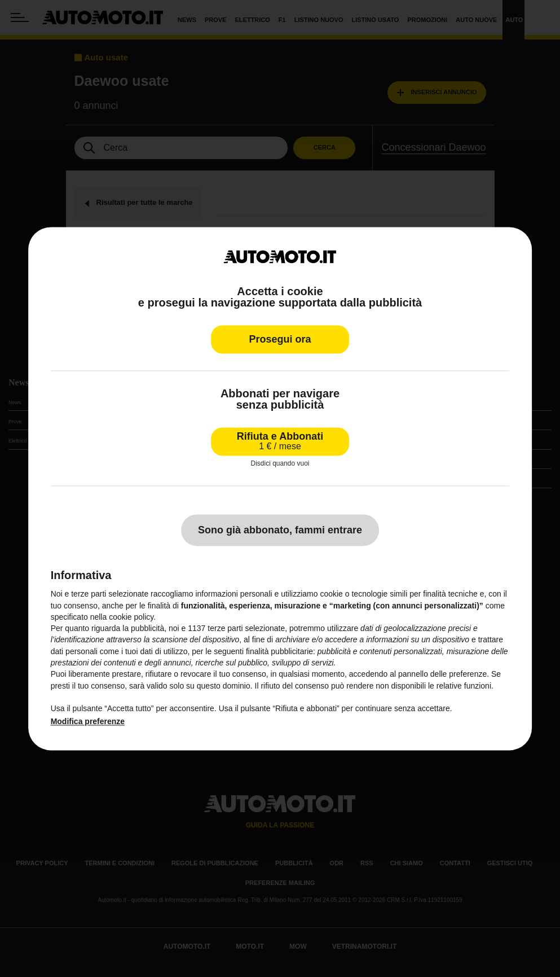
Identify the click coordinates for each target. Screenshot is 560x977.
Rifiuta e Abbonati (280, 441)
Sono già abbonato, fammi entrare (280, 531)
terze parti (225, 629)
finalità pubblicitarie (279, 651)
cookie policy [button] (131, 617)
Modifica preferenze (88, 721)
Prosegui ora (280, 339)
